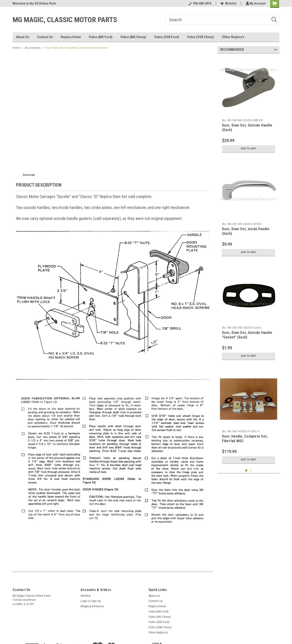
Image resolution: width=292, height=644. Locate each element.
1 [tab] (246, 471)
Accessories (33, 48)
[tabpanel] (249, 106)
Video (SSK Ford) (167, 37)
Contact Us (45, 37)
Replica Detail (71, 37)
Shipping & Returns (92, 606)
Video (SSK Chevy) (201, 37)
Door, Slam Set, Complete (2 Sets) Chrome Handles (76, 48)
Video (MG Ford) (101, 37)
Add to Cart (249, 149)
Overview (29, 175)
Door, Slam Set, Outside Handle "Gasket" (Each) (247, 335)
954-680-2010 (199, 3)
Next (275, 50)
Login (84, 601)
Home (16, 48)
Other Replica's (233, 37)
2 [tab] (251, 471)
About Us (22, 37)
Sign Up (96, 601)
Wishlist (228, 3)
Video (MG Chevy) (133, 37)
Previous (271, 50)
